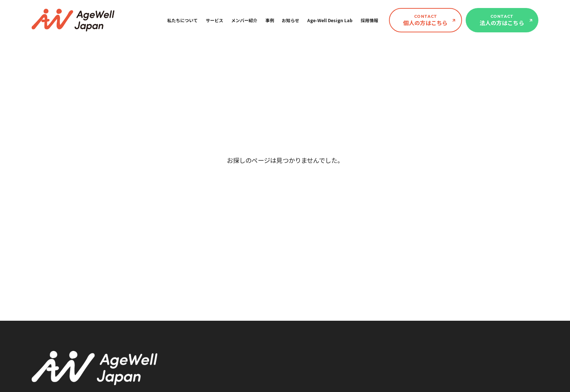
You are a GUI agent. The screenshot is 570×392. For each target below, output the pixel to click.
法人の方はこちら (502, 20)
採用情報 (369, 20)
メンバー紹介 (244, 20)
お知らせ (290, 20)
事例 (270, 20)
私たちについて (182, 20)
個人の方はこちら (425, 20)
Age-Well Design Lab (330, 20)
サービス (214, 20)
